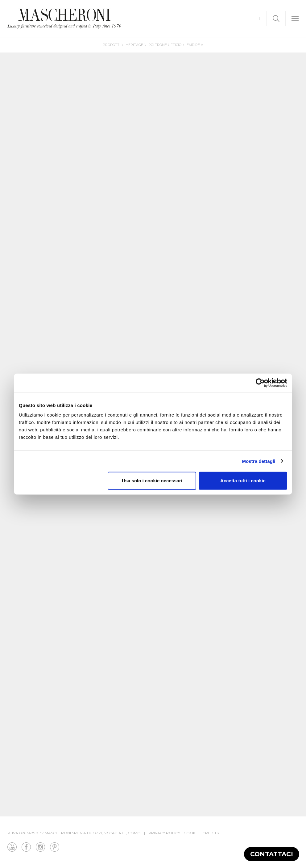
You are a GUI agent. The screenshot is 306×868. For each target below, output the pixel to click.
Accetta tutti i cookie (243, 481)
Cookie (191, 833)
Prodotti (112, 45)
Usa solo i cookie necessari (152, 481)
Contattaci (272, 854)
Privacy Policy (164, 833)
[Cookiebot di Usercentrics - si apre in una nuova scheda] (260, 383)
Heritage (134, 45)
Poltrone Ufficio (165, 45)
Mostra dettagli (258, 461)
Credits (211, 833)
